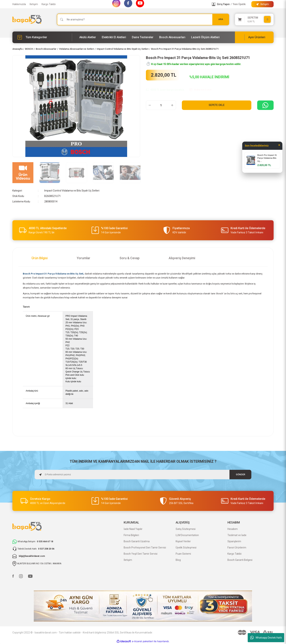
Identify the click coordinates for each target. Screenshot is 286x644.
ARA (221, 19)
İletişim (34, 4)
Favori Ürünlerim (237, 548)
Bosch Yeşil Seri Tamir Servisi (141, 554)
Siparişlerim (234, 541)
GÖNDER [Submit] (240, 474)
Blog (178, 560)
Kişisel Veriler (183, 541)
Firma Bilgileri (131, 535)
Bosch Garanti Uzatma (137, 541)
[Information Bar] (262, 4)
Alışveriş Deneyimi (182, 258)
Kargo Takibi (49, 4)
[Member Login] (214, 4)
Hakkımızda (19, 4)
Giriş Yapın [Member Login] (223, 4)
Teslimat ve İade (237, 535)
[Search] (143, 19)
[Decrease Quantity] (150, 105)
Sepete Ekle (217, 105)
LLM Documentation (187, 535)
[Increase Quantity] (172, 105)
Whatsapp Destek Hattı (266, 638)
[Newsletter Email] (143, 475)
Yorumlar (84, 258)
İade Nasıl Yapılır (133, 529)
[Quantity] (161, 105)
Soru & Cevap (130, 258)
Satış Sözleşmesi (186, 529)
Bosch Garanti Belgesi (240, 560)
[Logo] (27, 19)
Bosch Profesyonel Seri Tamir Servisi (145, 548)
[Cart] (254, 19)
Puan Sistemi (183, 554)
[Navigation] (42, 37)
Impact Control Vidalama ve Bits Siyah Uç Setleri (72, 191)
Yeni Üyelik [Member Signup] (239, 4)
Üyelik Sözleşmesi (186, 548)
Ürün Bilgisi (40, 258)
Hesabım (233, 529)
